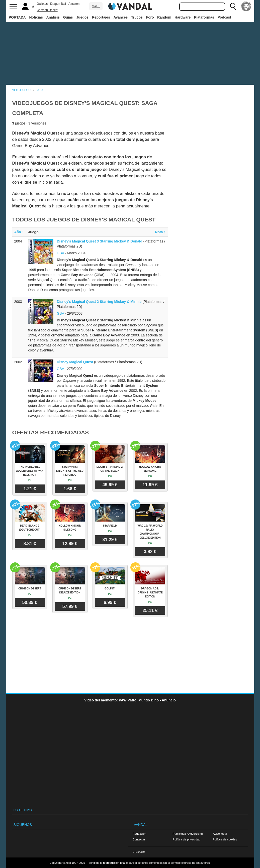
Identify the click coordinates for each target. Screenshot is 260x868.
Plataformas (204, 17)
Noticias (36, 17)
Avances (120, 17)
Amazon (74, 4)
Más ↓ (96, 6)
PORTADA (17, 17)
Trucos (137, 17)
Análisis (53, 17)
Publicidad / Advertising (188, 834)
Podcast (224, 17)
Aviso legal (220, 834)
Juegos (82, 17)
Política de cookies (225, 839)
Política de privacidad (187, 839)
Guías (68, 17)
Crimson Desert (47, 10)
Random (164, 17)
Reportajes (101, 17)
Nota (160, 232)
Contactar (139, 839)
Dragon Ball (58, 4)
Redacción (140, 834)
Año (19, 232)
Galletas (42, 4)
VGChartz (139, 852)
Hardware (183, 17)
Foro (150, 17)
